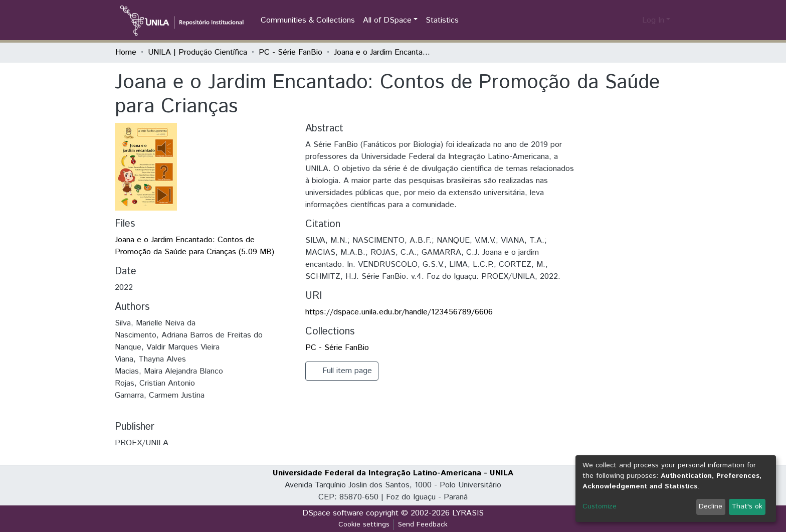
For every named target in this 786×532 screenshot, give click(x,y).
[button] (633, 21)
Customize (600, 506)
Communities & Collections (308, 20)
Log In (653, 20)
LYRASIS (468, 513)
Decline (711, 506)
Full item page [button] (342, 371)
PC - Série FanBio (290, 52)
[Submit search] (618, 21)
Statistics (442, 20)
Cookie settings (364, 524)
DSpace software (333, 513)
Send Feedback (423, 524)
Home (126, 52)
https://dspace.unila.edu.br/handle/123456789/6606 (399, 312)
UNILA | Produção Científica (198, 52)
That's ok (747, 506)
